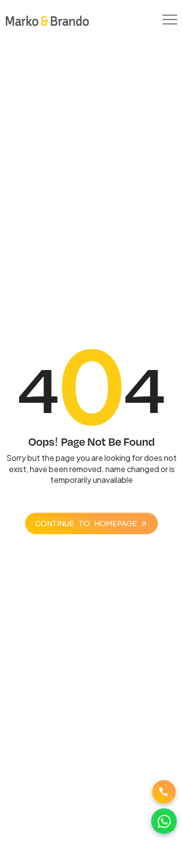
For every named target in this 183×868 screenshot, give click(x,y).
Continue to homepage (86, 523)
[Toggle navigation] (170, 20)
